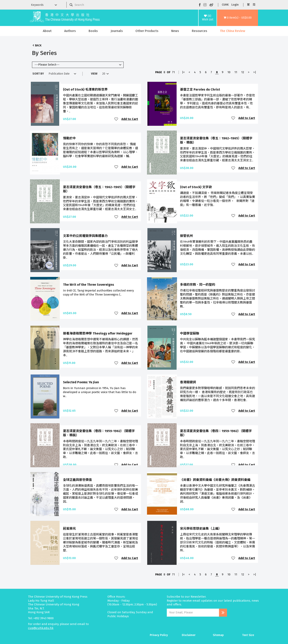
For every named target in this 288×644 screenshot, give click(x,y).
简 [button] (254, 5)
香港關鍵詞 (188, 382)
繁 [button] (248, 5)
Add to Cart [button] (130, 119)
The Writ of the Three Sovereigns (88, 285)
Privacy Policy (159, 635)
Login (235, 5)
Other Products (147, 31)
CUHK (225, 5)
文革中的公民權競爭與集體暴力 (85, 236)
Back (38, 45)
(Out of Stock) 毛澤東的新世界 (85, 89)
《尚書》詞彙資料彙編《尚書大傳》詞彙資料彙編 (215, 480)
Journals (117, 31)
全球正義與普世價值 (77, 480)
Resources (199, 31)
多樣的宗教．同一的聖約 (198, 285)
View (94, 74)
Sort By (38, 74)
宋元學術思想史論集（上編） (201, 529)
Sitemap (218, 635)
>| (255, 72)
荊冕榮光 (69, 529)
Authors (70, 31)
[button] (237, 18)
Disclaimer (189, 635)
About (47, 31)
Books (93, 31)
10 (229, 72)
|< (183, 72)
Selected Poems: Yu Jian (81, 382)
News (175, 31)
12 (243, 72)
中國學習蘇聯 (190, 333)
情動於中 (69, 138)
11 (236, 72)
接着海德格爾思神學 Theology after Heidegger (98, 333)
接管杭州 (186, 236)
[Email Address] (193, 613)
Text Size (248, 635)
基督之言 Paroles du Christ (200, 89)
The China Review (232, 31)
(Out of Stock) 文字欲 (196, 187)
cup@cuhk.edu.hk (41, 628)
